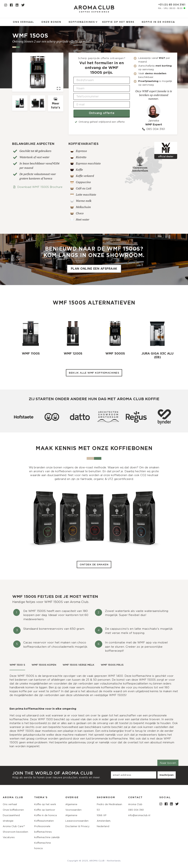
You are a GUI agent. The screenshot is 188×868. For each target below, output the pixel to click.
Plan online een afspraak (94, 269)
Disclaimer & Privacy (77, 826)
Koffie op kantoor (45, 810)
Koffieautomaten (44, 821)
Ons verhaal (23, 22)
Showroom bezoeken (15, 832)
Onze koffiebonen (13, 810)
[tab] (17, 665)
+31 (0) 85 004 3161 (172, 5)
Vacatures (9, 837)
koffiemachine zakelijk (47, 837)
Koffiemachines (82, 22)
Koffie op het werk (118, 22)
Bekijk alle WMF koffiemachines (94, 373)
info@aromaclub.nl (139, 815)
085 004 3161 (154, 129)
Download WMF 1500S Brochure (38, 187)
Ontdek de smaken (94, 565)
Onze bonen (51, 22)
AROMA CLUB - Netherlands (105, 861)
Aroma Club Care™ (14, 826)
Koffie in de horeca (158, 22)
